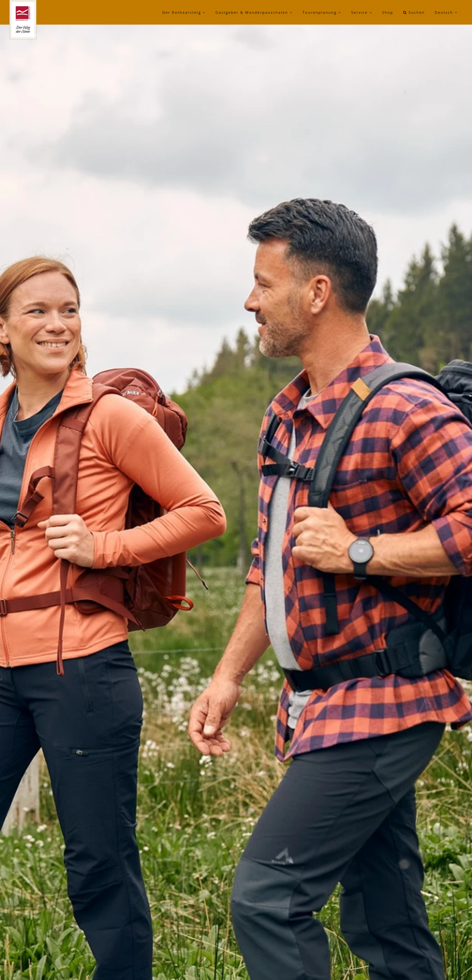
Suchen (414, 12)
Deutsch (446, 12)
